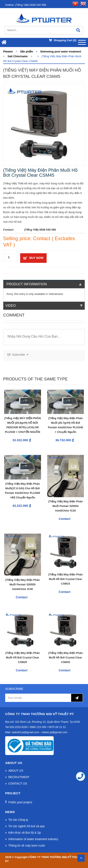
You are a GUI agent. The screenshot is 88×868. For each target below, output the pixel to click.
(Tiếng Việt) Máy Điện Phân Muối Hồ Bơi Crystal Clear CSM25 (22, 658)
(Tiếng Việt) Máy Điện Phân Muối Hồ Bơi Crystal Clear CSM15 (66, 579)
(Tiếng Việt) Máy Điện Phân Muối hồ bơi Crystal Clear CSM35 (66, 658)
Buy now (36, 258)
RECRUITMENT (19, 777)
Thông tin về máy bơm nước (27, 846)
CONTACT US (18, 784)
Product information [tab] (44, 284)
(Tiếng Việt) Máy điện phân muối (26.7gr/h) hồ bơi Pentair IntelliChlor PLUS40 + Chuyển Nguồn (66, 425)
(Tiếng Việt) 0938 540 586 (26, 5)
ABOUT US (16, 771)
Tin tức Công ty (18, 820)
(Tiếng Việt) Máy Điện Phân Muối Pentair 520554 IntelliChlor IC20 (66, 506)
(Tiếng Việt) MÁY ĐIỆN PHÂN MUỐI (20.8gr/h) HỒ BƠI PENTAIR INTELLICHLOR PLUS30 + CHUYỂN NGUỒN (22, 425)
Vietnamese (56, 294)
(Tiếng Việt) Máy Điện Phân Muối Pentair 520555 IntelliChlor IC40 (22, 584)
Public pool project (20, 802)
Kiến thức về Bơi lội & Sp (25, 833)
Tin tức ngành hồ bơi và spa (26, 826)
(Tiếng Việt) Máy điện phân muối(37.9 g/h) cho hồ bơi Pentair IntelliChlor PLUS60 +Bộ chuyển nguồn (22, 491)
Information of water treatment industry (33, 839)
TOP (81, 857)
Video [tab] (44, 306)
